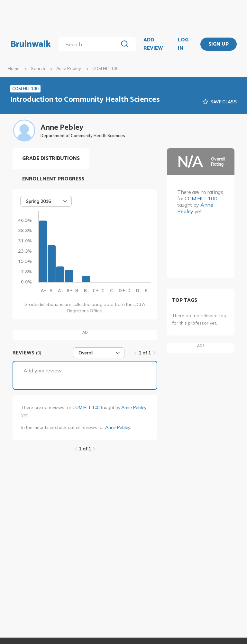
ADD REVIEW (153, 44)
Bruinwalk (31, 44)
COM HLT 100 (86, 407)
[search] (90, 44)
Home (14, 68)
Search (38, 68)
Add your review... (44, 370)
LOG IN (183, 44)
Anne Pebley (69, 68)
